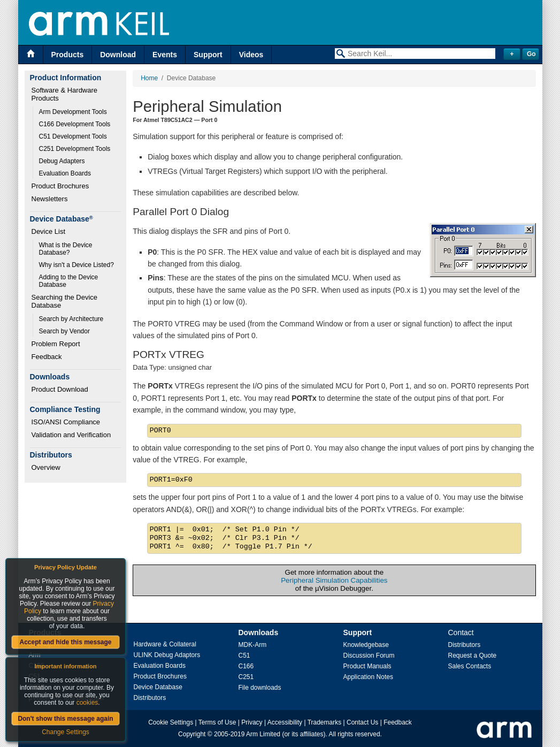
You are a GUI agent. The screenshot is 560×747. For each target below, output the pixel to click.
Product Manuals (367, 666)
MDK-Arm (253, 645)
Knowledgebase (366, 645)
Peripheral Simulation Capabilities (334, 580)
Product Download (60, 389)
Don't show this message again (65, 719)
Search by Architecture (71, 319)
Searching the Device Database (66, 301)
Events (165, 55)
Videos (251, 55)
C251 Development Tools (75, 149)
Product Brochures (60, 186)
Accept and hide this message (65, 642)
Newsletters (50, 199)
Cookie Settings (171, 722)
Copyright (192, 734)
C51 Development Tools (73, 136)
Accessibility (285, 722)
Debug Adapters (62, 161)
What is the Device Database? (67, 249)
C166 (246, 666)
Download (118, 55)
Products (68, 55)
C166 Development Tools (75, 124)
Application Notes (368, 677)
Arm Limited (263, 734)
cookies (87, 703)
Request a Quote (473, 655)
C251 (246, 677)
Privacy (252, 722)
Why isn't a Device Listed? (76, 265)
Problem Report (56, 344)
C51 (244, 655)
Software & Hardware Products (66, 94)
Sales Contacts (470, 666)
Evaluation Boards (65, 173)
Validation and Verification (71, 435)
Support (208, 55)
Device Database (158, 687)
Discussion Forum (369, 655)
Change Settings (66, 732)
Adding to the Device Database (70, 281)
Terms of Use (217, 722)
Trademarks (325, 722)
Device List (49, 231)
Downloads (259, 632)
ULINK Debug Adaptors (167, 655)
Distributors (150, 698)
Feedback (47, 357)
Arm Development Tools (73, 112)
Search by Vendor (64, 331)
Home (149, 78)
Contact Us (362, 722)
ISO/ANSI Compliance (66, 422)
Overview (46, 467)
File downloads (260, 688)
